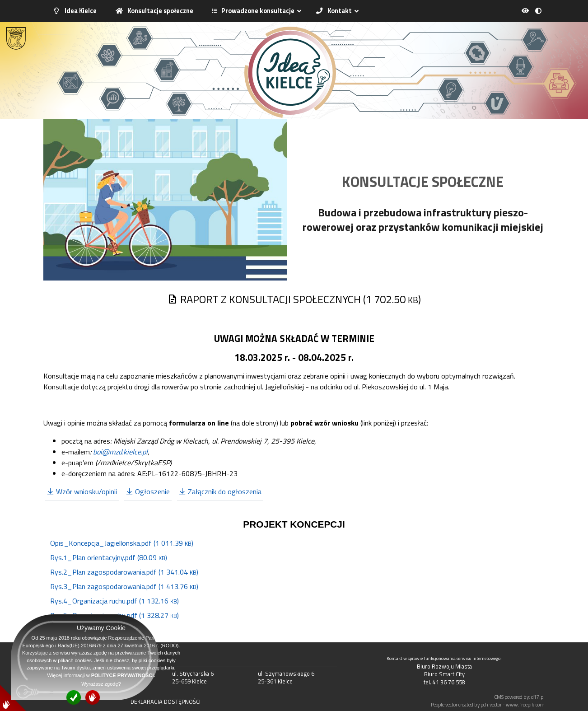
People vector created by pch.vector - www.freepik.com (488, 704)
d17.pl (538, 697)
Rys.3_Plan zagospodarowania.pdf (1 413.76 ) (124, 586)
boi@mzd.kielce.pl (120, 452)
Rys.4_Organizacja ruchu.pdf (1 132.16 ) (114, 601)
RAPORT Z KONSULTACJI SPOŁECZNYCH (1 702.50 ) (294, 299)
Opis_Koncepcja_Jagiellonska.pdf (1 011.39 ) (122, 543)
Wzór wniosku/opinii (82, 491)
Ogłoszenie (148, 491)
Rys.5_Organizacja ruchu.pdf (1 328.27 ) (114, 615)
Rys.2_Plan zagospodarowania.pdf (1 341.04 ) (124, 572)
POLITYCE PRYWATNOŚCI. (123, 675)
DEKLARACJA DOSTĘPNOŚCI (166, 702)
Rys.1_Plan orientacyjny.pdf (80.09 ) (109, 557)
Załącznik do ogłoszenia (220, 491)
